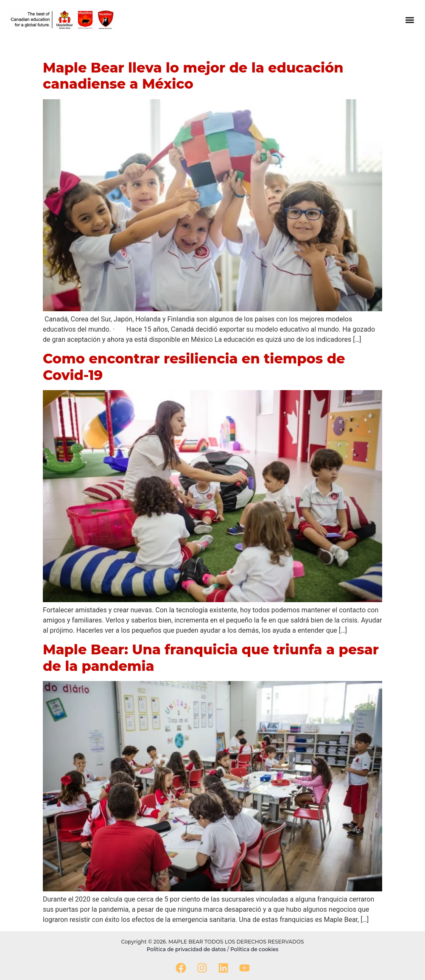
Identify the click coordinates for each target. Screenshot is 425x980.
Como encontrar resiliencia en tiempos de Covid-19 (194, 367)
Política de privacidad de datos (187, 949)
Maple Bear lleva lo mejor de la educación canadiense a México (193, 76)
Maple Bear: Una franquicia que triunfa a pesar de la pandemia (211, 658)
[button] (410, 20)
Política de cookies (254, 949)
